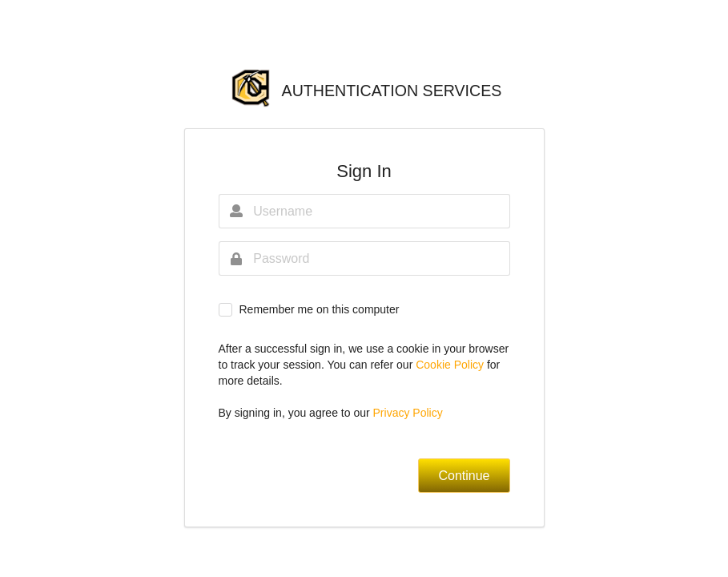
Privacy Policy (408, 413)
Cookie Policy (451, 365)
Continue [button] (464, 476)
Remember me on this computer (319, 309)
